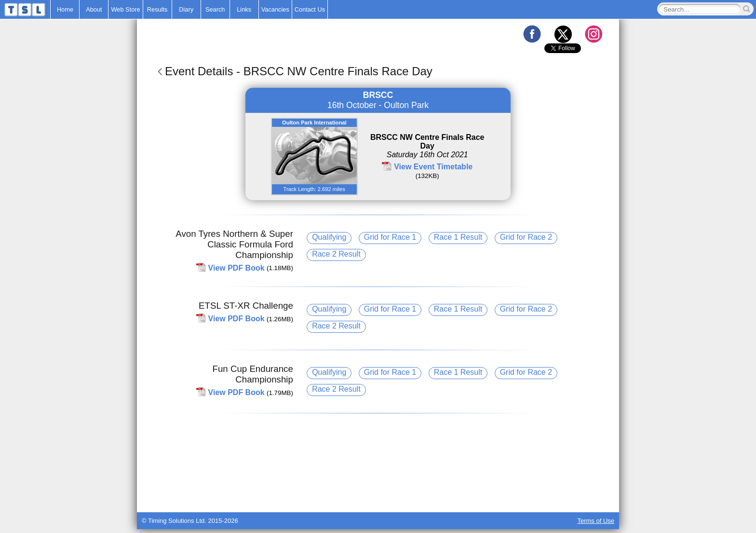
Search (215, 9)
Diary (186, 9)
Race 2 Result (336, 254)
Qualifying (329, 237)
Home (65, 9)
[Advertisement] (378, 488)
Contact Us (310, 9)
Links (244, 9)
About (94, 9)
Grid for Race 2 (526, 237)
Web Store (125, 9)
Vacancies (275, 9)
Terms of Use (596, 521)
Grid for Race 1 (390, 237)
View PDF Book (236, 267)
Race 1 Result (458, 237)
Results (157, 9)
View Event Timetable (433, 167)
